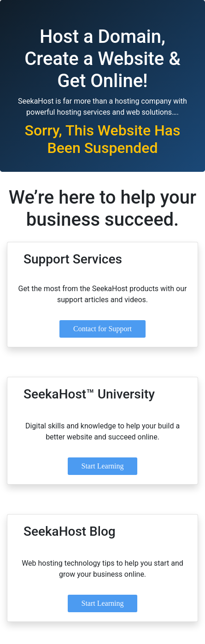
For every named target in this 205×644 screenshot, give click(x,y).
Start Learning (103, 466)
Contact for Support (102, 329)
